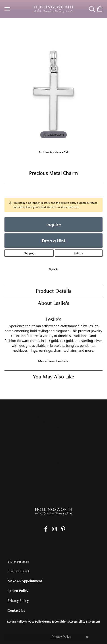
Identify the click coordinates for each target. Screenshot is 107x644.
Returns (79, 253)
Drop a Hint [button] (54, 240)
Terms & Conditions (56, 622)
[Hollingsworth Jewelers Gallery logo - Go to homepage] (54, 9)
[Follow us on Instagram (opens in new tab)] (54, 529)
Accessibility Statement (84, 622)
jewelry (13, 27)
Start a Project (18, 571)
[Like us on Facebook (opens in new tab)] (46, 529)
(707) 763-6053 (53, 157)
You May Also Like (53, 376)
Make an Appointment (25, 581)
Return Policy (18, 591)
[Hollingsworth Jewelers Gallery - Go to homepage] (54, 511)
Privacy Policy (18, 600)
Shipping (29, 253)
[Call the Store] (53, 439)
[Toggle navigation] (7, 9)
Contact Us (16, 610)
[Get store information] (53, 445)
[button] (92, 9)
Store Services (18, 561)
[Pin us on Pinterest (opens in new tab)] (63, 529)
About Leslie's (53, 303)
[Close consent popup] (87, 637)
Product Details (53, 291)
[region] (53, 91)
